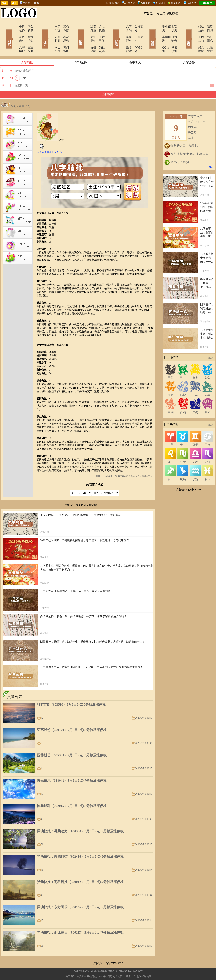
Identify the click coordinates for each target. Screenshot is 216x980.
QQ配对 (135, 40)
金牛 (183, 433)
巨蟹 (207, 433)
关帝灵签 (100, 33)
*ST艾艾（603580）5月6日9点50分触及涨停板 (71, 693)
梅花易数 (64, 33)
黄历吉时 (14, 33)
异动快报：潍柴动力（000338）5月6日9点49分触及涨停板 (80, 820)
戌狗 (195, 401)
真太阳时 (160, 3)
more (211, 346)
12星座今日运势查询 (134, 965)
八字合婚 (122, 26)
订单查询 (130, 3)
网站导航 (92, 965)
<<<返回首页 (112, 3)
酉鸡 (183, 401)
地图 (149, 965)
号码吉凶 (148, 34)
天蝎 (207, 451)
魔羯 (183, 468)
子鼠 (171, 366)
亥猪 (207, 401)
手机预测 (158, 26)
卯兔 (207, 366)
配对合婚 (112, 34)
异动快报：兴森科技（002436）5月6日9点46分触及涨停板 (80, 845)
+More (211, 156)
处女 (183, 451)
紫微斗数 (64, 26)
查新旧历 (146, 3)
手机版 (25, 3)
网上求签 (76, 34)
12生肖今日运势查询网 (110, 965)
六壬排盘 (50, 40)
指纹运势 (194, 26)
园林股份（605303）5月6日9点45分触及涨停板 (72, 744)
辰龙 (171, 384)
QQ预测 (157, 40)
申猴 (171, 401)
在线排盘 (40, 34)
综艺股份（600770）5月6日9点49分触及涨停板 (72, 719)
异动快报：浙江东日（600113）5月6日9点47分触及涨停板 (80, 921)
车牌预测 (158, 33)
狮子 (171, 451)
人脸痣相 (194, 33)
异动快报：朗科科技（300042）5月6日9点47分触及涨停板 (80, 871)
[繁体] (36, 3)
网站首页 (4, 34)
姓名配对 (122, 40)
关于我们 (70, 965)
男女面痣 (194, 40)
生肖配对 (136, 26)
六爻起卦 (50, 33)
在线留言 (81, 965)
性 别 (7, 67)
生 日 (7, 74)
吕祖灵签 (86, 40)
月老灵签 (100, 26)
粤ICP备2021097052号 (131, 959)
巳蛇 (183, 384)
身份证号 (172, 33)
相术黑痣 (183, 34)
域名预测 (172, 40)
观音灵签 (86, 26)
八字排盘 (50, 26)
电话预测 (172, 26)
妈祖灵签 (100, 40)
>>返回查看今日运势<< (49, 141)
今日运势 (14, 26)
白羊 (171, 433)
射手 (171, 468)
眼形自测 (208, 26)
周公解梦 (28, 26)
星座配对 (122, 33)
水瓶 (195, 468)
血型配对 (136, 33)
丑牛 (183, 366)
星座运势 (25, 95)
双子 (195, 433)
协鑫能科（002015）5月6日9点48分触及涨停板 (72, 795)
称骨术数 (28, 33)
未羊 (207, 384)
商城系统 (191, 3)
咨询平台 (175, 3)
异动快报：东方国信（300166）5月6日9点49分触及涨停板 (80, 896)
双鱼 (207, 468)
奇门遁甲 (64, 40)
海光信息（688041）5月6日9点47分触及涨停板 (72, 769)
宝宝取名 (28, 40)
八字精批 (14, 40)
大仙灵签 (86, 33)
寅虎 (195, 366)
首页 (13, 95)
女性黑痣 (208, 40)
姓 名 (7, 59)
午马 (195, 384)
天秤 (195, 451)
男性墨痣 (208, 33)
